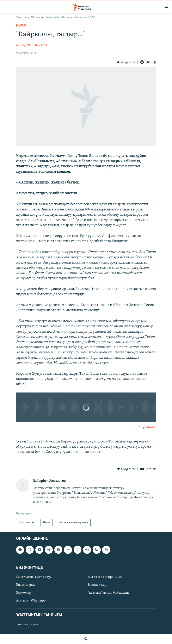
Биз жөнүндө (26, 585)
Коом (21, 26)
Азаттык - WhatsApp (31, 601)
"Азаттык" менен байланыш (108, 593)
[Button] (126, 62)
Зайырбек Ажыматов (32, 45)
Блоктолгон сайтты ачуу (34, 577)
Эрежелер (24, 593)
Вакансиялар (98, 585)
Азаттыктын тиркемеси (105, 577)
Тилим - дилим (27, 625)
